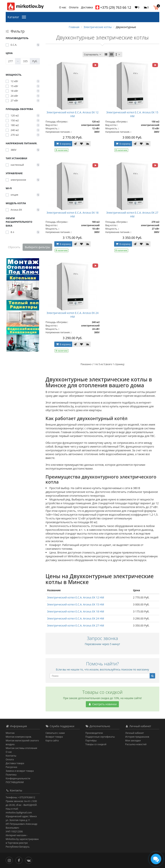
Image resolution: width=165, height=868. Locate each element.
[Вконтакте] (30, 860)
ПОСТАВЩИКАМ (15, 782)
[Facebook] (20, 860)
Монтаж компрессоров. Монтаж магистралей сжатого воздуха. (22, 741)
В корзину (63, 144)
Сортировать (93, 54)
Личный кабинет (135, 733)
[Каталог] (25, 17)
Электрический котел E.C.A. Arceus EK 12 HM (73, 114)
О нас (63, 7)
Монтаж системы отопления (21, 748)
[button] (157, 7)
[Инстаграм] (10, 860)
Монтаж (10, 733)
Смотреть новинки (102, 704)
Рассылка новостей (136, 744)
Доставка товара (15, 763)
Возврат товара (54, 737)
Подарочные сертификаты (100, 737)
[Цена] (10, 61)
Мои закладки (133, 741)
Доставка (87, 7)
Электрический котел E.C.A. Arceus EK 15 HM (132, 114)
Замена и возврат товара (20, 771)
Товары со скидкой (96, 744)
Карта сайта (52, 741)
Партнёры (91, 741)
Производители (94, 733)
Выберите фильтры (37, 247)
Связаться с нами (55, 733)
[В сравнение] (88, 144)
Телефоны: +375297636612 (20, 797)
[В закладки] (81, 144)
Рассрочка (11, 767)
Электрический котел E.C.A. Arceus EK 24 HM (73, 315)
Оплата (74, 7)
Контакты (11, 756)
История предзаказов (137, 737)
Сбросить (14, 247)
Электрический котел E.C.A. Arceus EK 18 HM (73, 214)
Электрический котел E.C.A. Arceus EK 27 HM (132, 214)
